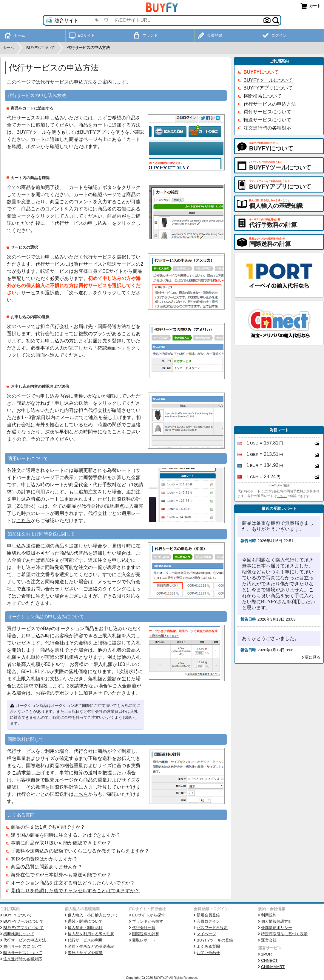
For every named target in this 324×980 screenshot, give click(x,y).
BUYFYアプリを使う (102, 132)
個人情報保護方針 (277, 921)
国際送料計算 (64, 787)
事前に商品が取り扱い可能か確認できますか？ (61, 843)
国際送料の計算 (146, 934)
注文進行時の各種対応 (267, 128)
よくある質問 (208, 946)
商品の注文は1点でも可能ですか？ (48, 827)
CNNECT (269, 960)
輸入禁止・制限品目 (85, 928)
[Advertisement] (279, 386)
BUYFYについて (261, 72)
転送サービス (121, 264)
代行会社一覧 (144, 928)
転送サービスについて (267, 120)
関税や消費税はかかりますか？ (44, 859)
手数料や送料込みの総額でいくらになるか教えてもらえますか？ (80, 851)
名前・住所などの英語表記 (91, 946)
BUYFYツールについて (268, 80)
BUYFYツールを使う (39, 132)
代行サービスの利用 (85, 940)
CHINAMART (273, 967)
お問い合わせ (208, 953)
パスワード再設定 (212, 928)
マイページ (206, 934)
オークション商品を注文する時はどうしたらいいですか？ (73, 883)
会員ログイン (208, 921)
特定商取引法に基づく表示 (284, 934)
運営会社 (269, 940)
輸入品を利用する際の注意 (91, 934)
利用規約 (269, 915)
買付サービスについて (267, 112)
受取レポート (144, 940)
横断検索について (263, 96)
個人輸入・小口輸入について (93, 915)
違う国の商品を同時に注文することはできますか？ (66, 835)
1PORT (268, 954)
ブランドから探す (148, 921)
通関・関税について (85, 921)
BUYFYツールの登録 (215, 940)
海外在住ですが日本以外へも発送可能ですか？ (61, 875)
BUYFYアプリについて (268, 88)
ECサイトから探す (149, 915)
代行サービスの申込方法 (270, 104)
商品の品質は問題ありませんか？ (47, 867)
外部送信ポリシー (277, 928)
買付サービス (88, 264)
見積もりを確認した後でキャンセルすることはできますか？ (75, 891)
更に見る (313, 657)
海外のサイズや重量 (85, 953)
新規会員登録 (208, 915)
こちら (24, 520)
